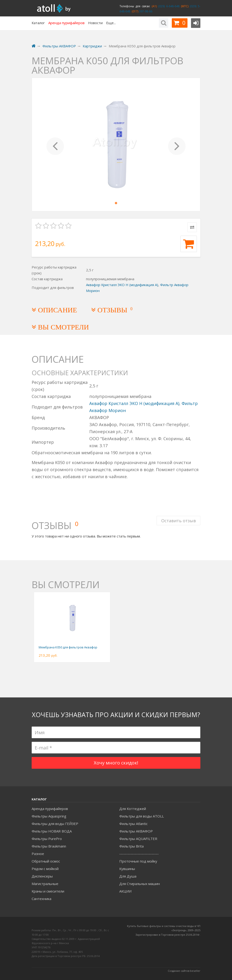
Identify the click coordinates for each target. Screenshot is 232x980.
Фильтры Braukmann (49, 846)
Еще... (111, 23)
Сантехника (41, 899)
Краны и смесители (48, 891)
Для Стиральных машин (140, 884)
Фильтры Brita (131, 846)
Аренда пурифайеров (50, 809)
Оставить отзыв (178, 520)
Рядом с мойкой (45, 869)
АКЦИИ (125, 891)
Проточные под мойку (138, 861)
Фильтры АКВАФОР (136, 831)
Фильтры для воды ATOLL (142, 816)
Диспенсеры (42, 876)
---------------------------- (139, 854)
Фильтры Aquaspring (49, 816)
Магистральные (45, 884)
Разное (38, 854)
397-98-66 (145, 11)
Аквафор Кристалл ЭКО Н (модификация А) (122, 285)
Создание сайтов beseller (184, 971)
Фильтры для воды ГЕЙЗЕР (55, 824)
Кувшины (127, 869)
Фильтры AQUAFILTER (138, 839)
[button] (55, 144)
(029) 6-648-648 (168, 6)
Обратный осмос (46, 861)
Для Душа (128, 876)
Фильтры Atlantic (133, 824)
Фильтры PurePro (47, 839)
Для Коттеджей (133, 809)
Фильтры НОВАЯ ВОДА (52, 831)
